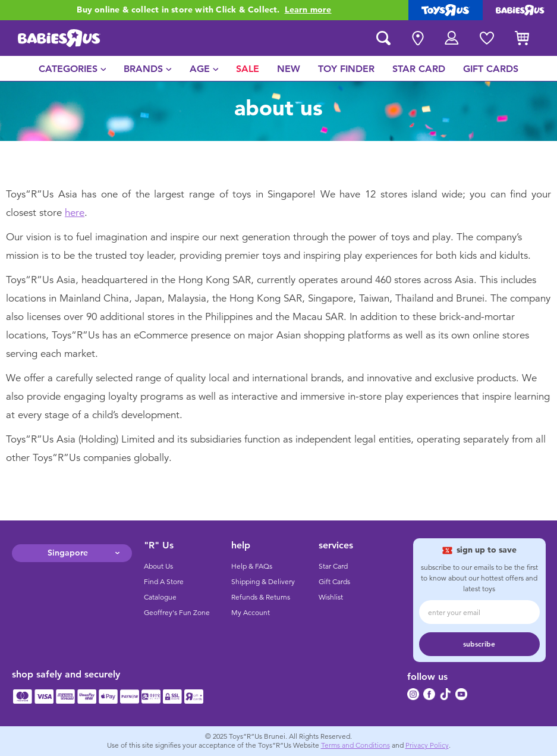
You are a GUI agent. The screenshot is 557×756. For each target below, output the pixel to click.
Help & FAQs (252, 566)
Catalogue (160, 597)
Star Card (333, 566)
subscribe (479, 644)
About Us (158, 566)
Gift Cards (334, 582)
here (75, 213)
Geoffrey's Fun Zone (177, 613)
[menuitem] (73, 68)
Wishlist (331, 597)
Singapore (68, 553)
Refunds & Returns (261, 597)
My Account (251, 613)
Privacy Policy (427, 745)
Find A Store (164, 582)
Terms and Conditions (355, 745)
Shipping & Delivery (263, 582)
